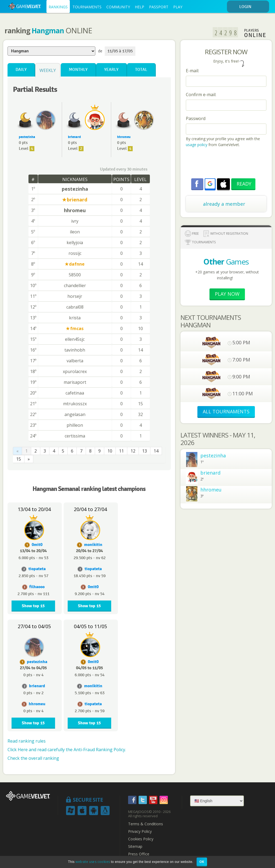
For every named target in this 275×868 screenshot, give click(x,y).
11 (121, 451)
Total (141, 70)
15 (19, 459)
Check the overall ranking (33, 758)
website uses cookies (93, 862)
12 (133, 451)
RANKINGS (58, 7)
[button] (210, 184)
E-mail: (192, 71)
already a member (224, 204)
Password (196, 118)
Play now (227, 294)
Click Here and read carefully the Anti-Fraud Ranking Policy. (67, 750)
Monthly (78, 70)
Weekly (48, 70)
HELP (140, 7)
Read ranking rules (27, 741)
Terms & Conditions (146, 824)
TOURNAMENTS (87, 7)
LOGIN (253, 7)
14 (156, 451)
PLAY (178, 7)
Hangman (48, 31)
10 (110, 451)
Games (226, 262)
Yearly (111, 70)
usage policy (197, 145)
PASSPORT (159, 7)
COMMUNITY (118, 7)
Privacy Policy (140, 831)
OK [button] (202, 862)
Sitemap (135, 847)
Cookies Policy (141, 839)
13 (144, 451)
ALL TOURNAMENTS (226, 411)
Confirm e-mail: (201, 95)
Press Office (139, 854)
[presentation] (227, 164)
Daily (21, 70)
